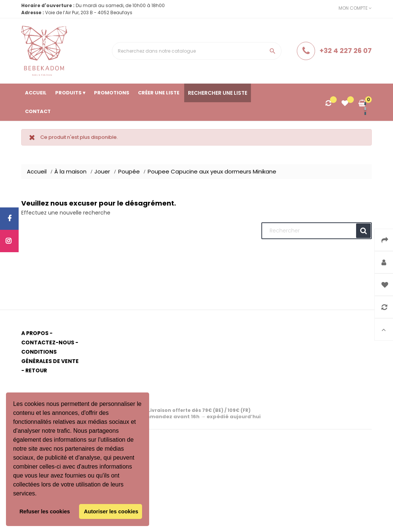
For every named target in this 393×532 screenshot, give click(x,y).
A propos (35, 333)
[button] (40, 494)
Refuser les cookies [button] (45, 511)
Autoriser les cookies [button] (111, 511)
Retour (36, 370)
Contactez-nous (48, 342)
